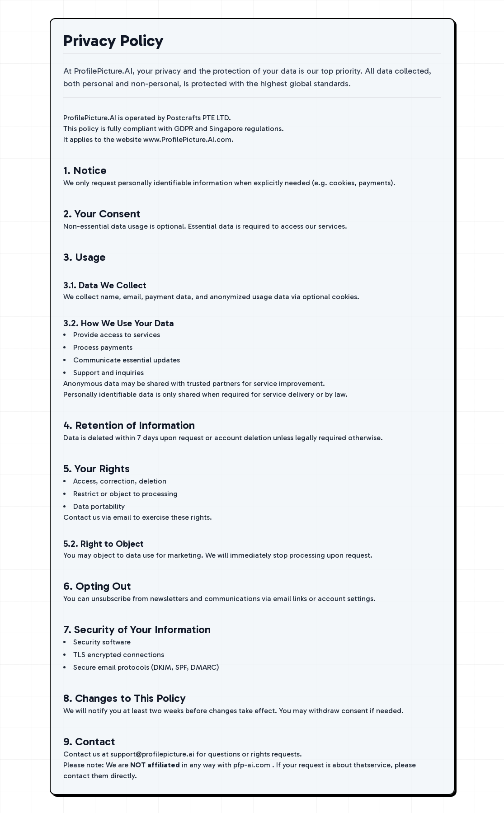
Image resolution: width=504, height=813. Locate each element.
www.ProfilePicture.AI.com (187, 139)
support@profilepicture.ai (152, 754)
